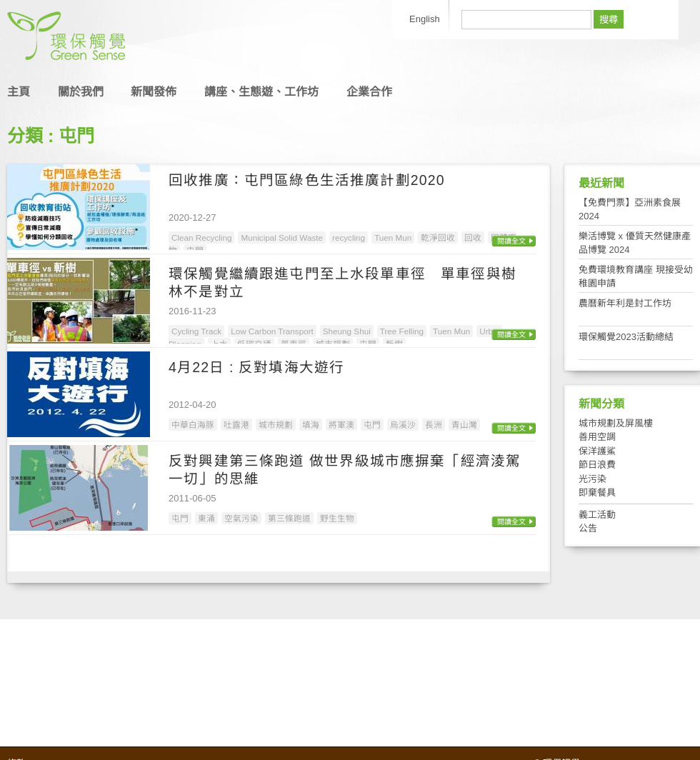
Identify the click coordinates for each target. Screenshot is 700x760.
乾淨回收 (438, 237)
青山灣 (464, 425)
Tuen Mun (393, 237)
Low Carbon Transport (272, 331)
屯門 (372, 425)
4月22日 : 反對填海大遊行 (256, 367)
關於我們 (81, 92)
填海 (311, 425)
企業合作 (369, 92)
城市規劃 (276, 425)
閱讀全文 (511, 241)
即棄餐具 (597, 492)
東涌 (206, 518)
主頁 (19, 92)
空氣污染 (241, 518)
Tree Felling (402, 331)
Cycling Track (196, 331)
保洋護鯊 (597, 451)
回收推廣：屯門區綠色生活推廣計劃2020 (307, 180)
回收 (473, 237)
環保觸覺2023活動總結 (626, 337)
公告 (588, 528)
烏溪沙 (403, 425)
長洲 (434, 425)
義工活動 (597, 515)
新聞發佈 (154, 92)
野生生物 (337, 518)
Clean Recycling (201, 237)
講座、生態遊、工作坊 (261, 92)
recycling (349, 237)
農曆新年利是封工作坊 (625, 303)
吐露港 (236, 425)
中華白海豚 (193, 425)
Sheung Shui (347, 331)
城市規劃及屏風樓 (616, 423)
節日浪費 (597, 465)
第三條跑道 (289, 518)
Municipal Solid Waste (282, 237)
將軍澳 (341, 425)
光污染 (592, 479)
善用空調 (597, 437)
